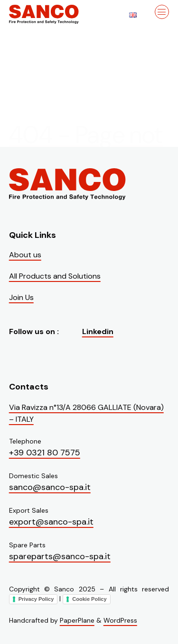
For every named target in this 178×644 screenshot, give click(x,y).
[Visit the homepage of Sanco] (56, 14)
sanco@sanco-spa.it (50, 487)
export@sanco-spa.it (51, 522)
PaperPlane (77, 620)
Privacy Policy (36, 599)
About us (25, 255)
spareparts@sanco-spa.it (60, 556)
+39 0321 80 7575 (45, 453)
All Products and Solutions (55, 276)
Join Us (21, 297)
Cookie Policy (89, 599)
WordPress (120, 620)
